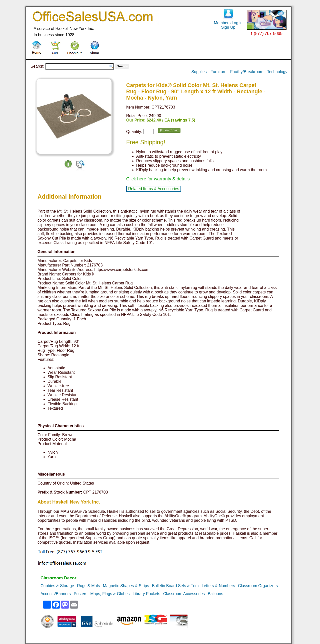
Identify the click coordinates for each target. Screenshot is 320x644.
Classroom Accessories (184, 594)
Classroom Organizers (258, 586)
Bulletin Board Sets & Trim (175, 586)
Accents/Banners (56, 594)
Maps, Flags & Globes (110, 594)
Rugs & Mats (88, 586)
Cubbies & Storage (57, 586)
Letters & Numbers (218, 586)
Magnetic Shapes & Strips (126, 586)
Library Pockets (146, 594)
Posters (80, 594)
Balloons (215, 594)
